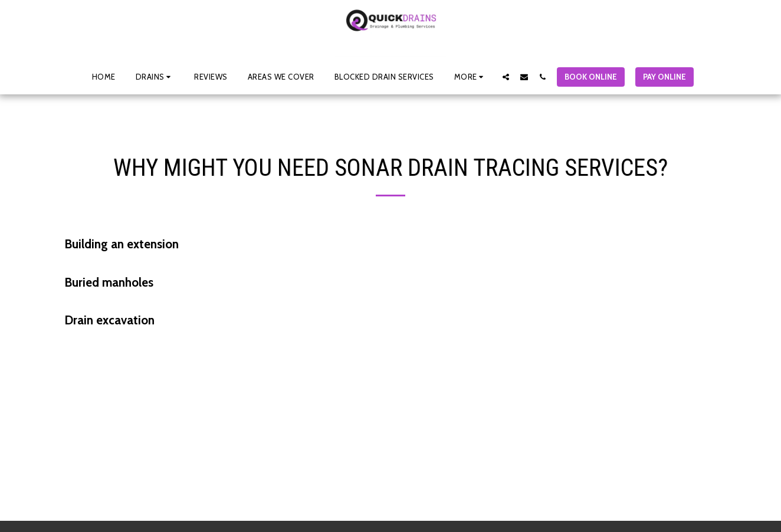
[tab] (390, 244)
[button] (155, 77)
